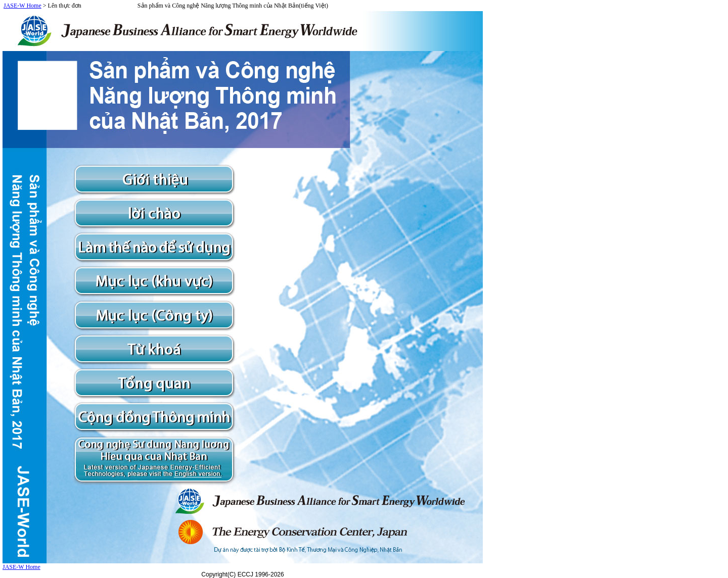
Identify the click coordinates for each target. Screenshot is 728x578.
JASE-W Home (22, 6)
